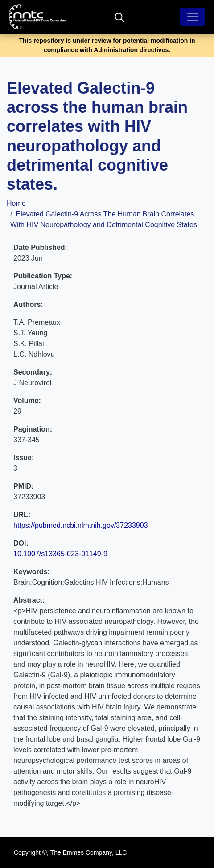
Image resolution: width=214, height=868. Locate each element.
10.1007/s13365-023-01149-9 (60, 554)
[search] (119, 17)
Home (16, 203)
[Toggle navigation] (193, 17)
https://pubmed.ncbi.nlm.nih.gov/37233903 (81, 525)
